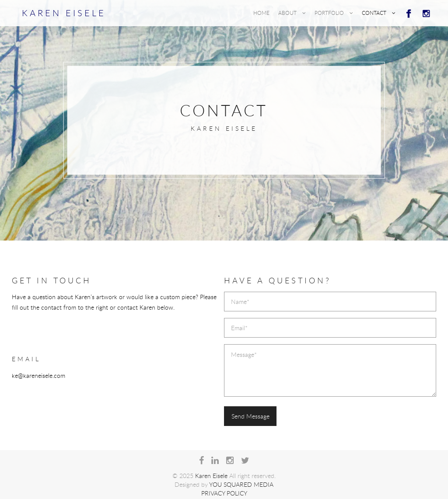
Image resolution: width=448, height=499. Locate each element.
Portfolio (334, 13)
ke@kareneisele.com (38, 375)
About (292, 13)
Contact (379, 13)
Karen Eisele (64, 13)
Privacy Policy (224, 493)
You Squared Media (241, 484)
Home (261, 13)
